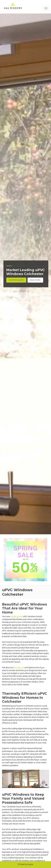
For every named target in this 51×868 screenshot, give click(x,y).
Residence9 (19, 668)
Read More (39, 280)
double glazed (17, 616)
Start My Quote (20, 280)
